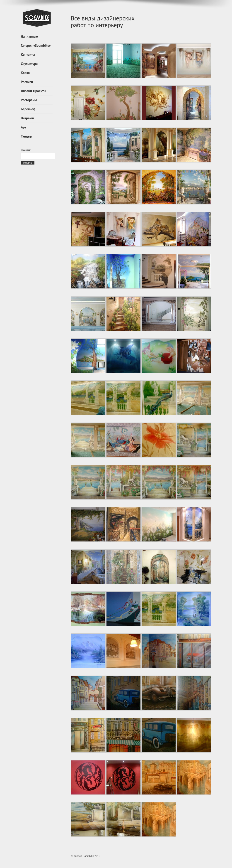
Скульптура (29, 64)
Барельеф (28, 109)
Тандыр (26, 136)
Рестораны (29, 100)
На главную (29, 36)
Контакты (28, 55)
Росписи (27, 82)
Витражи (27, 118)
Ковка (25, 73)
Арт (23, 127)
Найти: (26, 150)
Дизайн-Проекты (34, 91)
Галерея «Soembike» (36, 45)
